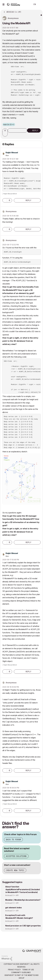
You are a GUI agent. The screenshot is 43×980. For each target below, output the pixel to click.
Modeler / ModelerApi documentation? (23, 900)
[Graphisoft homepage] (32, 951)
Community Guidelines (21, 972)
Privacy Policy (14, 970)
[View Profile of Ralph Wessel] (12, 153)
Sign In (39, 4)
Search (27, 4)
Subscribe (17, 130)
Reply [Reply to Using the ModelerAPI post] (35, 130)
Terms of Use (28, 970)
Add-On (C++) (9, 125)
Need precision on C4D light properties (23, 926)
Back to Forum (13, 840)
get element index (14, 908)
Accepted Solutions (16, 856)
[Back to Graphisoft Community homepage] (14, 4)
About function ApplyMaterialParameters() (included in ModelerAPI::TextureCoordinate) (22, 889)
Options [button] (39, 11)
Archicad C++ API (12, 895)
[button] (5, 134)
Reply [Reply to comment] (28, 200)
